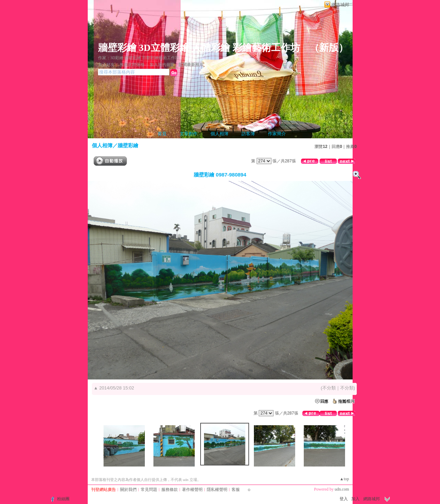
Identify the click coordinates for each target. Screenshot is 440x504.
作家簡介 (277, 134)
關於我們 (128, 490)
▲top (344, 479)
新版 (329, 48)
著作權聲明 (192, 490)
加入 (355, 499)
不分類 (329, 388)
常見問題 (149, 490)
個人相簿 (219, 134)
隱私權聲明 (217, 490)
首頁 (162, 134)
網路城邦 (340, 5)
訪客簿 (248, 134)
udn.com (342, 489)
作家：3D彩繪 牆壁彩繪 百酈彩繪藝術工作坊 (139, 58)
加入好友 (106, 65)
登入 (344, 499)
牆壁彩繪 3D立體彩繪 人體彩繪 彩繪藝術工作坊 (199, 48)
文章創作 (189, 134)
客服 (236, 490)
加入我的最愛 (162, 65)
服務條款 (170, 490)
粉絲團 (63, 499)
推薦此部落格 (132, 65)
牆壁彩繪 (128, 145)
